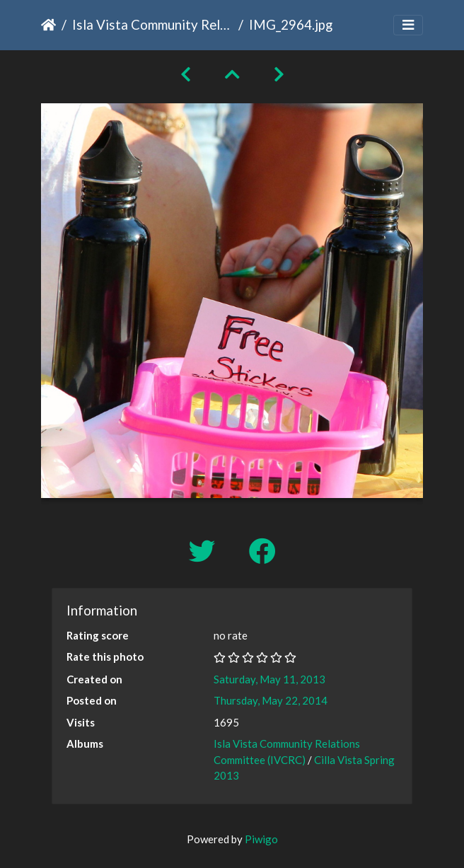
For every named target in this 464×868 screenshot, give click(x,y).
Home (48, 25)
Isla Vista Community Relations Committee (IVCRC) (152, 24)
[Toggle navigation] (408, 25)
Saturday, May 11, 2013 (269, 679)
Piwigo (261, 839)
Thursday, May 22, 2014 (271, 700)
